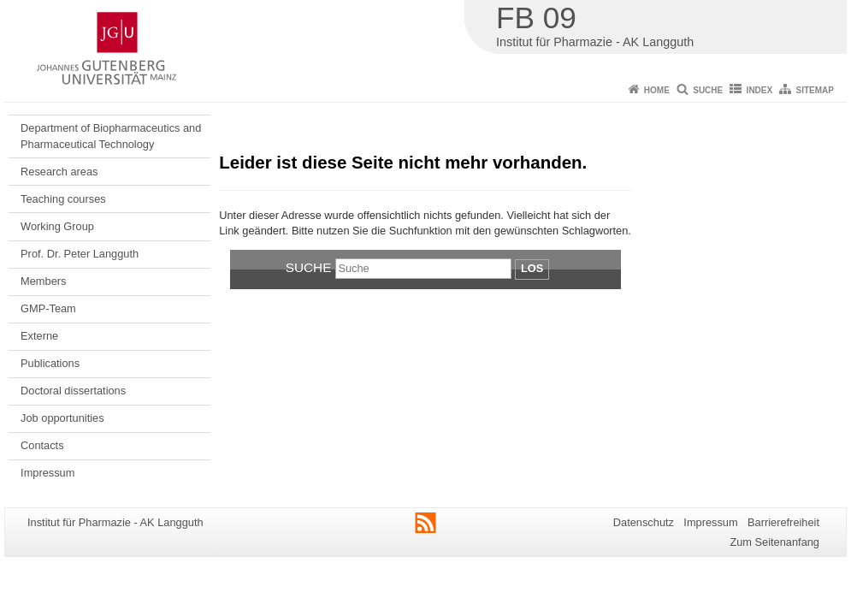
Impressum (47, 473)
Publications (50, 363)
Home (657, 90)
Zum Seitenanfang (774, 542)
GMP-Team (48, 308)
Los (532, 268)
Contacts (42, 445)
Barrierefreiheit (783, 522)
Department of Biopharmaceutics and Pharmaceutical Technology (111, 136)
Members (43, 281)
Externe (39, 336)
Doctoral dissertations (73, 391)
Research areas (59, 172)
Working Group (57, 226)
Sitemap (815, 90)
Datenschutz (644, 522)
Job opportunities (62, 418)
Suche (708, 90)
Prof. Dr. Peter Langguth (80, 254)
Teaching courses (63, 199)
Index (760, 90)
